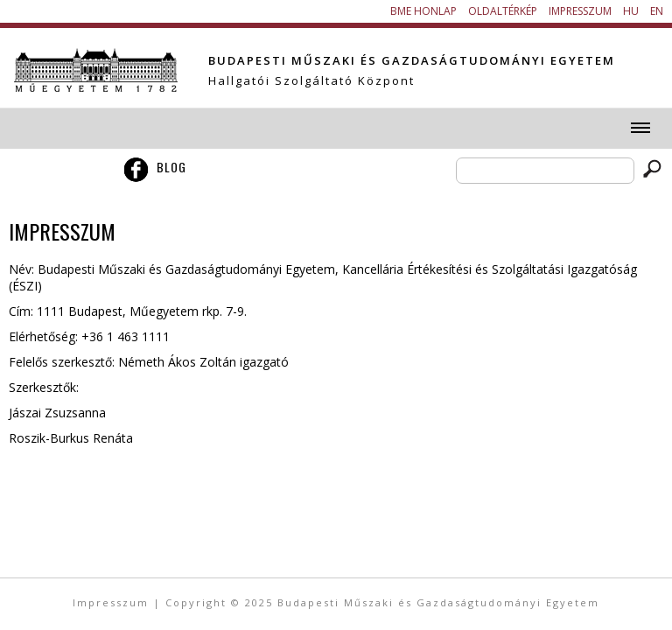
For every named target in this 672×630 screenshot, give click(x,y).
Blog (171, 167)
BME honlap (423, 11)
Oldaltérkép (503, 11)
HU (631, 11)
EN (657, 11)
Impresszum (580, 11)
